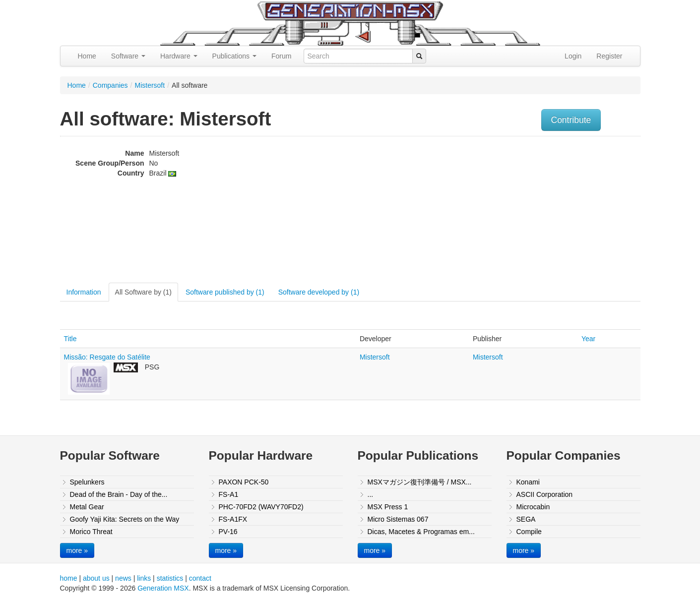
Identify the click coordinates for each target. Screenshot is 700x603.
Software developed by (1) (319, 292)
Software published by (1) (225, 292)
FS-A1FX (233, 519)
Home (87, 56)
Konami (528, 482)
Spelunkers (87, 482)
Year (588, 339)
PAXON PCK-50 (244, 482)
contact (200, 578)
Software (128, 56)
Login (573, 56)
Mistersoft (150, 85)
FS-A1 (229, 494)
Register (609, 56)
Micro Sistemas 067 (398, 519)
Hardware (179, 56)
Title (70, 339)
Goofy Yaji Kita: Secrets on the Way (125, 519)
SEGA (526, 519)
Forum (281, 56)
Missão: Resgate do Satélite (107, 357)
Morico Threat (91, 532)
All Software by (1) (143, 292)
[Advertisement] (540, 211)
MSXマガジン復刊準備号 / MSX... (420, 482)
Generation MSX (163, 588)
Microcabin (533, 507)
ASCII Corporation (545, 494)
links (144, 578)
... (371, 494)
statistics (170, 578)
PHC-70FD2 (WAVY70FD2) (261, 507)
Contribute (571, 120)
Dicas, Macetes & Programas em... (421, 532)
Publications (234, 56)
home (69, 578)
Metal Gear (87, 507)
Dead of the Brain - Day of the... (119, 494)
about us (96, 578)
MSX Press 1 (388, 507)
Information (84, 292)
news (123, 578)
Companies (110, 85)
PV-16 (228, 532)
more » (77, 550)
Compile (529, 532)
